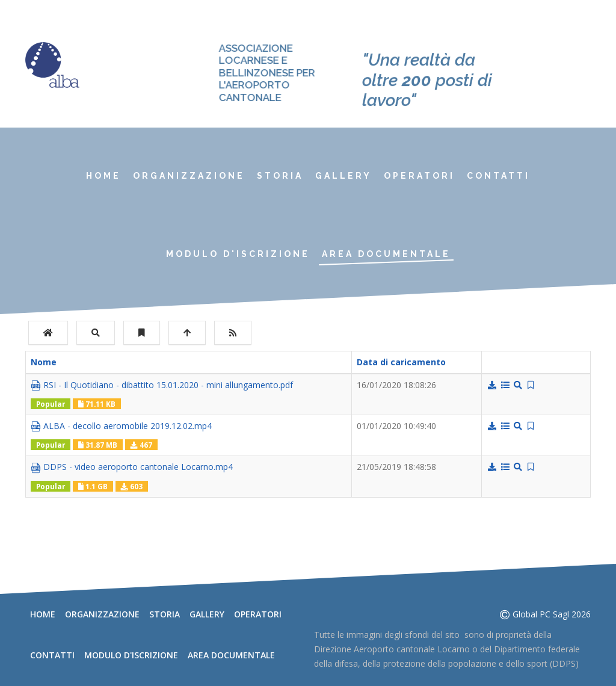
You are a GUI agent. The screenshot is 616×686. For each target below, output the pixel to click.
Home (103, 176)
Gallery (343, 176)
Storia (280, 176)
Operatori (419, 176)
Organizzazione (189, 176)
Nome (44, 362)
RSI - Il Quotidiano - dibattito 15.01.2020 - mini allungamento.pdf (162, 385)
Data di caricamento (407, 362)
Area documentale (386, 254)
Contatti (498, 176)
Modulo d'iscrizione (238, 254)
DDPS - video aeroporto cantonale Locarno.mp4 (132, 467)
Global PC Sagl (541, 614)
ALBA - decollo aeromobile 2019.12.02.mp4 (121, 426)
